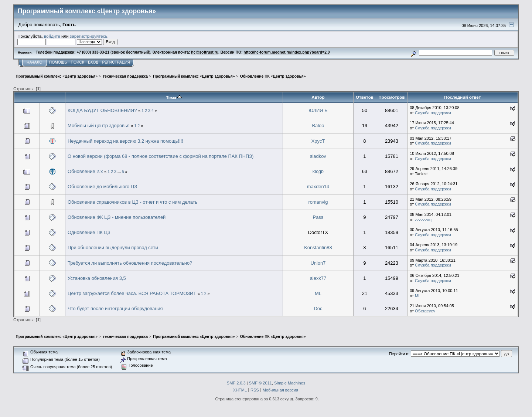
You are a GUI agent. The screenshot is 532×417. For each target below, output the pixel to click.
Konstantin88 (318, 248)
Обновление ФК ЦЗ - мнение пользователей (117, 217)
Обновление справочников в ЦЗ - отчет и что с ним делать (132, 202)
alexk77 (318, 278)
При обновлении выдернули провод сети (113, 248)
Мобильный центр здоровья (99, 126)
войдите (52, 36)
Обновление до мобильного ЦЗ (102, 187)
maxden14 (318, 187)
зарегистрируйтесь (89, 36)
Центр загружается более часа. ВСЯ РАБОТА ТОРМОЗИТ (132, 293)
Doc (318, 308)
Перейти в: (399, 354)
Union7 (318, 263)
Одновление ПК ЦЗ (89, 232)
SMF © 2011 (260, 383)
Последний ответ (462, 97)
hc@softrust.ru (205, 52)
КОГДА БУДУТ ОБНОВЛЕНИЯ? (102, 110)
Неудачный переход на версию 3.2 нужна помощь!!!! (125, 141)
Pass (318, 217)
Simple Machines (290, 383)
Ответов (365, 97)
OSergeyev (425, 311)
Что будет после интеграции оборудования (115, 308)
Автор (318, 97)
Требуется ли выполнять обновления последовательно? (130, 263)
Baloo (318, 126)
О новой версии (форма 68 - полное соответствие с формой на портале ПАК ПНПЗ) (161, 156)
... (120, 172)
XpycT (318, 141)
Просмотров (391, 97)
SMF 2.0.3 (236, 383)
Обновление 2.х (85, 171)
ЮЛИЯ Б (318, 110)
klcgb (318, 171)
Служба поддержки (433, 113)
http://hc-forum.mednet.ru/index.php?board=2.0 (287, 52)
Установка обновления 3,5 (97, 278)
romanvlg (318, 202)
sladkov (318, 156)
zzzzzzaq (423, 220)
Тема (174, 97)
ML (318, 293)
